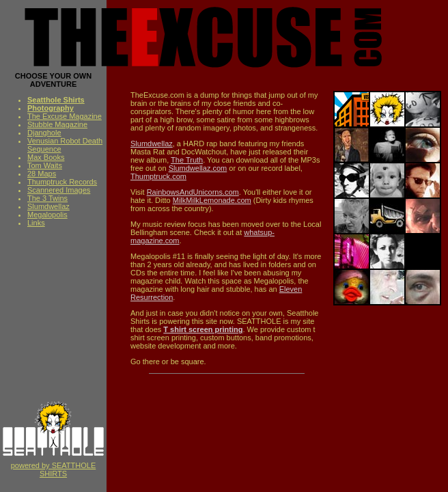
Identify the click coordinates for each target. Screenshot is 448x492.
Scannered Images (59, 190)
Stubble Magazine (57, 124)
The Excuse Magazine (65, 116)
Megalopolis (47, 215)
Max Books (46, 157)
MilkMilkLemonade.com (212, 200)
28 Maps (42, 174)
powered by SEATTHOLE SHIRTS (53, 466)
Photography (51, 108)
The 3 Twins (47, 198)
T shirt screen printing (203, 329)
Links (36, 223)
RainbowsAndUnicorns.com (193, 192)
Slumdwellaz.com (198, 168)
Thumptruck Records (62, 182)
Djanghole (44, 133)
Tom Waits (45, 165)
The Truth (187, 160)
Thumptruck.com (158, 176)
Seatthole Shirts (56, 100)
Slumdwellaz (48, 206)
